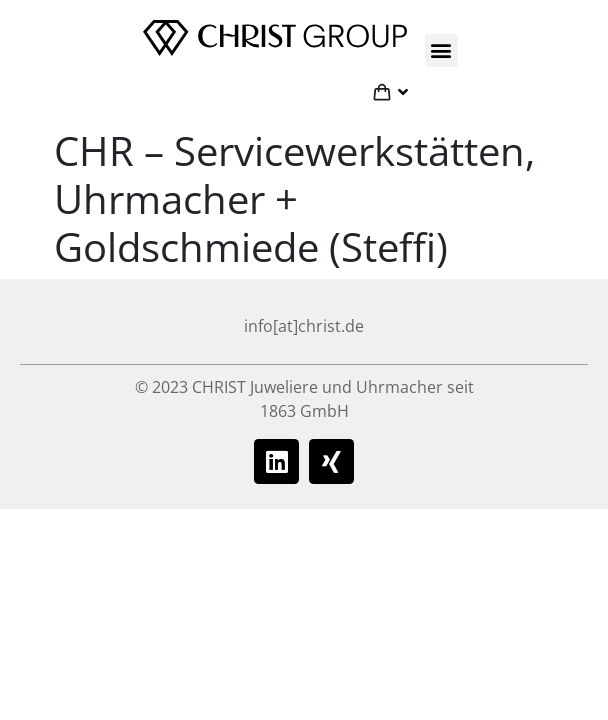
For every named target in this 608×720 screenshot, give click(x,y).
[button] (441, 50)
